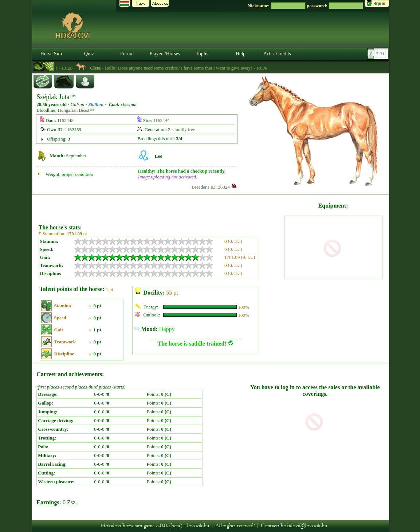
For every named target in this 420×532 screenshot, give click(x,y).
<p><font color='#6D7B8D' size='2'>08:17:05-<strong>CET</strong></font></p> (378, 54)
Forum (127, 54)
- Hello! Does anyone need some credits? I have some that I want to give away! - (188, 68)
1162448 (65, 120)
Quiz (89, 54)
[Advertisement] (161, 207)
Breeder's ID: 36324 (211, 187)
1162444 (162, 120)
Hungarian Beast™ (76, 110)
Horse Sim (51, 54)
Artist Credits (277, 54)
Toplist (203, 54)
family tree (185, 129)
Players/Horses (165, 54)
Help (241, 54)
